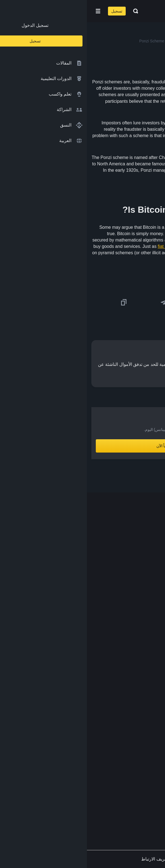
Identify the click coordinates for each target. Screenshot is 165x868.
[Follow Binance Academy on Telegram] (136, 807)
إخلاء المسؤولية (142, 737)
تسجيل (30, 11)
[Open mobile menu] (11, 11)
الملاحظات (146, 758)
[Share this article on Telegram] (77, 302)
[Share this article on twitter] (157, 302)
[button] (11, 11)
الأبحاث (150, 665)
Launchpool (145, 655)
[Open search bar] (47, 11)
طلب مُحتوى (145, 747)
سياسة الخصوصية (140, 726)
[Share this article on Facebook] (117, 302)
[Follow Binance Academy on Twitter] (145, 807)
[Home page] (100, 11)
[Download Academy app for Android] (104, 783)
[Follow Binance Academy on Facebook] (154, 807)
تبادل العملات (144, 622)
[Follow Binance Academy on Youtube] (127, 807)
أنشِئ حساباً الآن (83, 446)
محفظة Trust (144, 676)
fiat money (81, 246)
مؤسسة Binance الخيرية (133, 633)
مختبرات (148, 644)
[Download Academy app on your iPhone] (140, 783)
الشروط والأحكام (140, 715)
